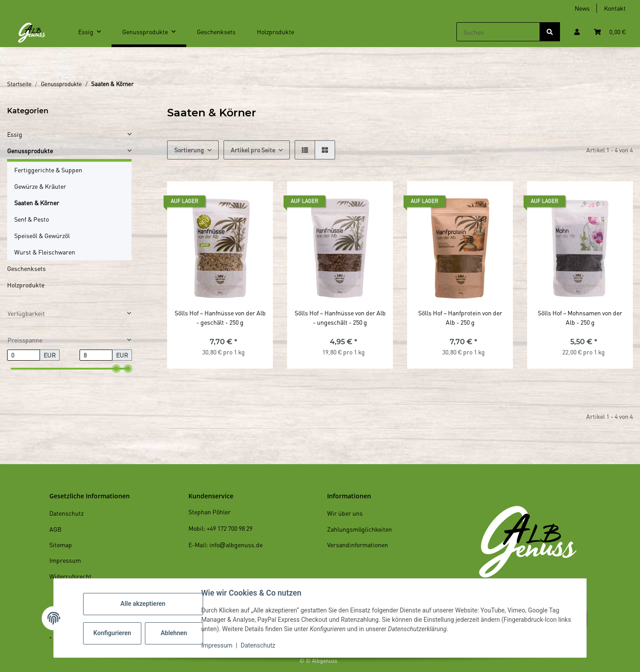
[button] (577, 32)
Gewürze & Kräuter (40, 186)
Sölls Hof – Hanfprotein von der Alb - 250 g (460, 317)
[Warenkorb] (610, 32)
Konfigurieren (114, 633)
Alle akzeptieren (144, 604)
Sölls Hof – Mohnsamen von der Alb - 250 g (580, 317)
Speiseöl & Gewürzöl (42, 235)
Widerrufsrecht (70, 576)
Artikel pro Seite (253, 150)
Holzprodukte (26, 285)
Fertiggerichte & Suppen (48, 170)
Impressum (218, 645)
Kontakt (615, 8)
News (582, 8)
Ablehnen (175, 633)
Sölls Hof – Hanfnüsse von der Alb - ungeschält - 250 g (340, 317)
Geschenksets (26, 268)
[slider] (116, 369)
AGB (55, 529)
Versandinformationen (358, 545)
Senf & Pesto (32, 219)
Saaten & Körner (37, 203)
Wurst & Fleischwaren (45, 252)
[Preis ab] (24, 355)
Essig (15, 134)
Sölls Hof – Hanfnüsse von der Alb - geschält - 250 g (220, 317)
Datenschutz (259, 645)
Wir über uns (345, 513)
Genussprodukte (30, 151)
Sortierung (189, 150)
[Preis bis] (96, 355)
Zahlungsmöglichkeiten (360, 529)
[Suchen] (498, 32)
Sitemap (61, 545)
